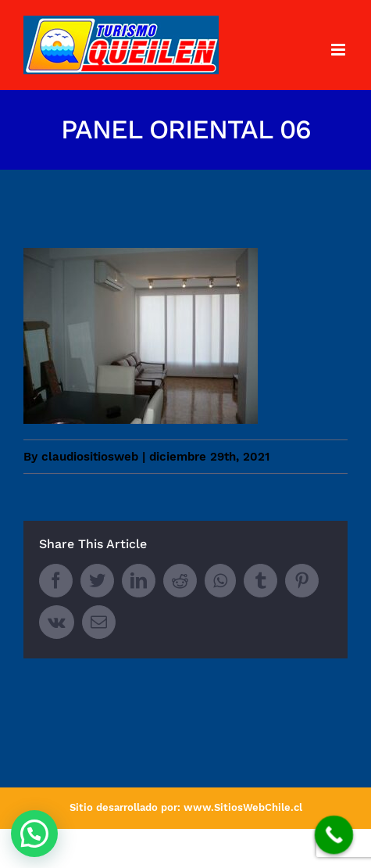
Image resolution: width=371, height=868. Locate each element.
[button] (34, 834)
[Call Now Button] (334, 835)
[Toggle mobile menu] (339, 50)
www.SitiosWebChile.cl (243, 807)
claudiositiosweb (90, 457)
